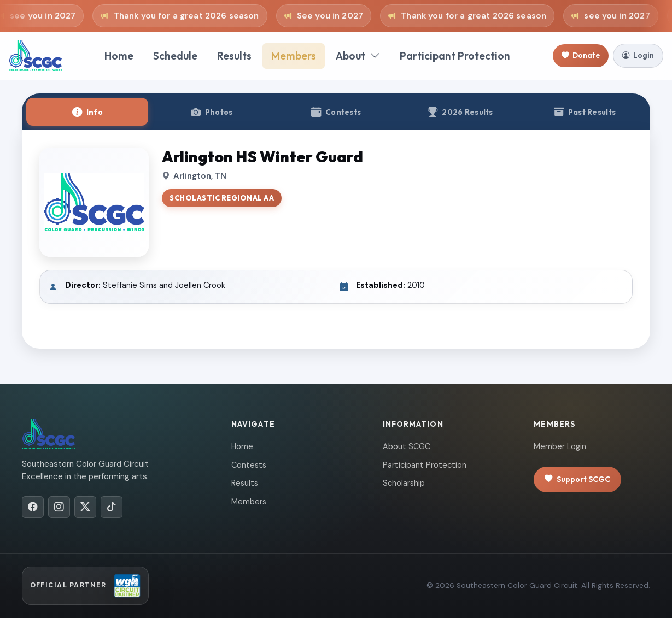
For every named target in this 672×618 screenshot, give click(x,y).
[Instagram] (59, 507)
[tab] (87, 112)
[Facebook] (33, 507)
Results (234, 56)
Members (294, 56)
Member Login (560, 446)
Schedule (175, 56)
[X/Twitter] (85, 507)
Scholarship (404, 483)
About (358, 56)
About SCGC (407, 446)
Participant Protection (455, 56)
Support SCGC (577, 479)
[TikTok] (112, 507)
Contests (249, 465)
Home (119, 56)
